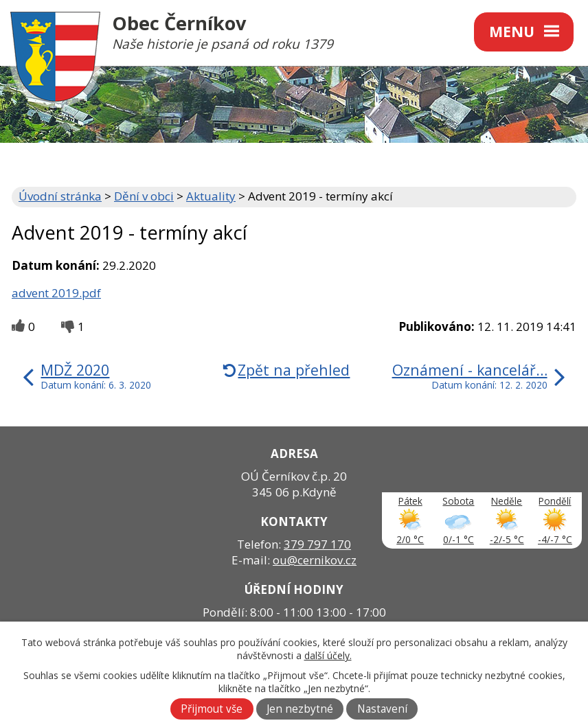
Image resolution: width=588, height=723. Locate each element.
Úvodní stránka (60, 196)
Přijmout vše (212, 709)
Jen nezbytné (300, 709)
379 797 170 (317, 544)
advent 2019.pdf (56, 293)
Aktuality (211, 196)
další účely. (328, 655)
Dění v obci (144, 196)
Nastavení (382, 709)
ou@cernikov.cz (315, 560)
